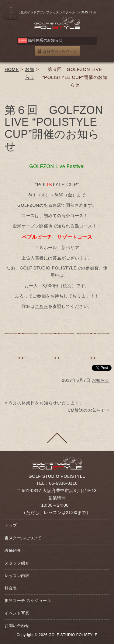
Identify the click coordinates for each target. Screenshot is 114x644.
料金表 (11, 588)
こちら (42, 306)
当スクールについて (23, 538)
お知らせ (101, 380)
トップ (11, 525)
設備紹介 (13, 550)
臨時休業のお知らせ (45, 40)
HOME (12, 69)
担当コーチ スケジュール (28, 601)
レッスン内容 (17, 576)
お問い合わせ (17, 626)
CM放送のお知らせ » (88, 410)
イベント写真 (17, 613)
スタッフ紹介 (17, 563)
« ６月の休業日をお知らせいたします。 (44, 403)
